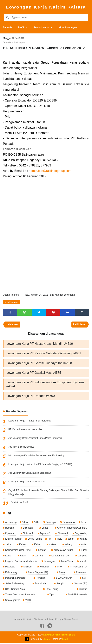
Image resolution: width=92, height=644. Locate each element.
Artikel (37, 523)
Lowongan (49, 562)
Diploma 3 (45, 534)
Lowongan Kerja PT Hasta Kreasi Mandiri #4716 (40, 344)
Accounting (11, 523)
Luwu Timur (67, 562)
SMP (84, 579)
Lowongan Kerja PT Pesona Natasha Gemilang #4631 (44, 354)
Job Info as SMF (20, 503)
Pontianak (41, 579)
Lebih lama (79, 325)
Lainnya (38, 556)
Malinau (27, 568)
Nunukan (44, 568)
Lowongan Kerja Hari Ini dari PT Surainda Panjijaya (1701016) (40, 465)
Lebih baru (13, 325)
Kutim (23, 556)
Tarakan (83, 590)
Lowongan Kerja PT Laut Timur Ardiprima (30, 421)
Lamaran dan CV (60, 556)
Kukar (8, 556)
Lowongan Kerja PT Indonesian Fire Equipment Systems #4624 (45, 385)
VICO (28, 601)
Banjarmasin (69, 523)
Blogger (46, 640)
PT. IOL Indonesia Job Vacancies (25, 430)
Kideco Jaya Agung (63, 551)
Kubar (84, 551)
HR (49, 540)
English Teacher (13, 540)
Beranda (8, 27)
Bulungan (27, 528)
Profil (21, 27)
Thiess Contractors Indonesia (20, 596)
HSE (59, 540)
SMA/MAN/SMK (64, 579)
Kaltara (52, 545)
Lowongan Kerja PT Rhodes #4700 (31, 396)
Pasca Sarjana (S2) (38, 573)
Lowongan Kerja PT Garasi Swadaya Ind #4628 (39, 364)
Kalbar (22, 545)
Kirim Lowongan (68, 27)
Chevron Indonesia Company (72, 528)
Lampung (82, 556)
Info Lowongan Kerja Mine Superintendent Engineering (37, 456)
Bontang (9, 528)
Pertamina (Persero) (15, 579)
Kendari (42, 551)
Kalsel (37, 545)
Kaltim (84, 545)
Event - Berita (35, 540)
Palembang (11, 573)
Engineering (81, 534)
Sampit (60, 584)
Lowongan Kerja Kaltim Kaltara (46, 7)
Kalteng (68, 545)
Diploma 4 (62, 534)
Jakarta (83, 540)
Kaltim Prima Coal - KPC (18, 551)
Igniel (65, 640)
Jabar (70, 540)
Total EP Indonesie (77, 596)
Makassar (10, 568)
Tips (51, 596)
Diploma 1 (10, 534)
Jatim (8, 545)
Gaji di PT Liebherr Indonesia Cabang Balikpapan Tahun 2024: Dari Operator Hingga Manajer (49, 493)
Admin (25, 523)
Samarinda (40, 584)
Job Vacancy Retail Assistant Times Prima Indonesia (35, 439)
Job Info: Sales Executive (21, 447)
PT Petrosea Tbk (78, 568)
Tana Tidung (52, 590)
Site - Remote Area (15, 590)
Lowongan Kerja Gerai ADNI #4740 (26, 482)
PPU (59, 568)
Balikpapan (13, 302)
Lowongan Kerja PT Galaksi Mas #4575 (34, 373)
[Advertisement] (46, 243)
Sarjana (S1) (80, 584)
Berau (84, 523)
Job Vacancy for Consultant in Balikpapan (30, 473)
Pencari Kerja (42, 27)
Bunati (45, 528)
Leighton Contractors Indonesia (21, 562)
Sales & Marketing (14, 584)
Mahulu (83, 562)
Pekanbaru (81, 573)
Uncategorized (13, 601)
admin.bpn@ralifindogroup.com (50, 171)
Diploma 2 (27, 534)
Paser (62, 573)
